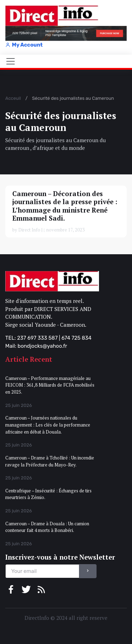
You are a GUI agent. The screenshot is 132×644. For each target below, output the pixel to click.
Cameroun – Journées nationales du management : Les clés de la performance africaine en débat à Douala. (48, 425)
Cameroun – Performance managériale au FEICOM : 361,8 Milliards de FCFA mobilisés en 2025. (50, 385)
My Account (24, 45)
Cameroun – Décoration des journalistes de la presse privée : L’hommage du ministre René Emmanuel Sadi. (65, 206)
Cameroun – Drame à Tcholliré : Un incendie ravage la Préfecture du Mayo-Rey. (50, 461)
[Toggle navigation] (11, 61)
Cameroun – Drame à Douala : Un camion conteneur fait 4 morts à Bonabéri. (47, 527)
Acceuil (13, 98)
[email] (42, 571)
